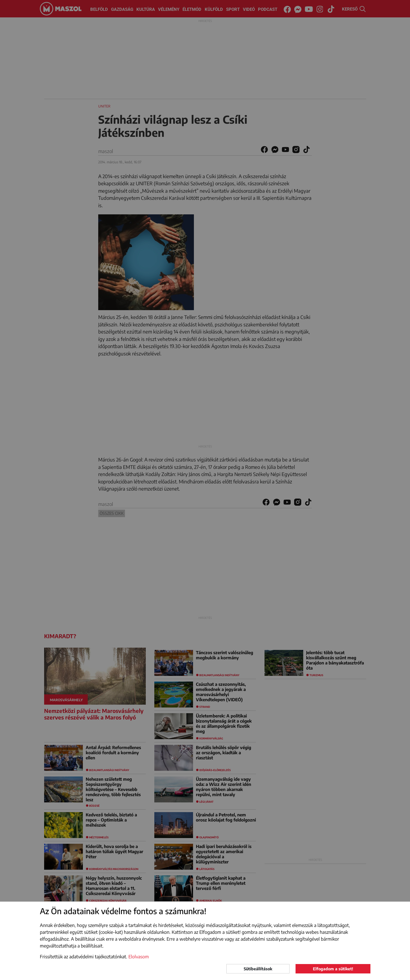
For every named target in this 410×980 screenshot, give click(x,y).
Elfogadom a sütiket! (333, 969)
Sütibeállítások (258, 969)
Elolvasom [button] (139, 957)
